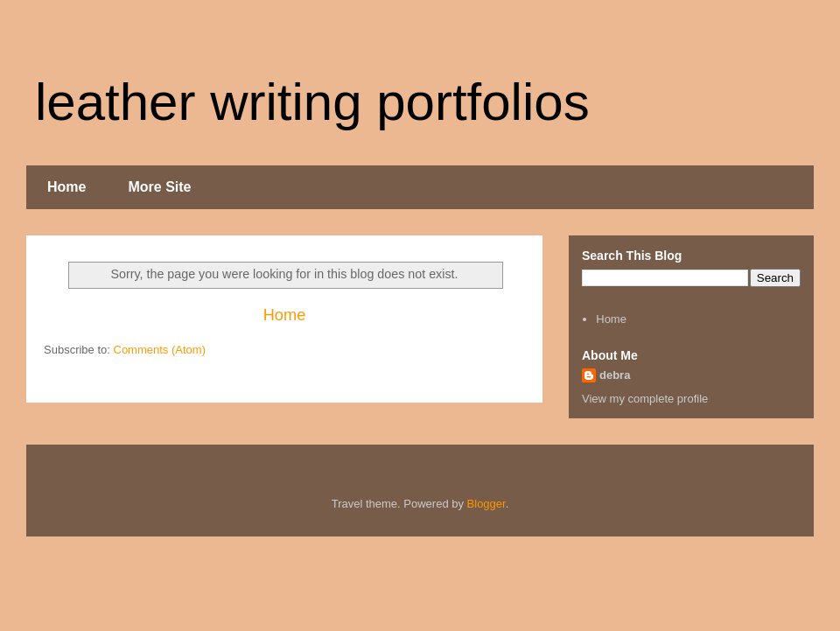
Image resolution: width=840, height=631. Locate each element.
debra (615, 375)
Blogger (486, 504)
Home (66, 187)
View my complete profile (645, 399)
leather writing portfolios (312, 102)
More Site (159, 187)
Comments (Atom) (160, 350)
